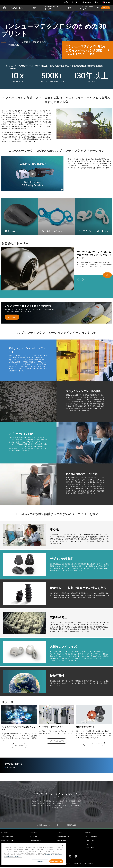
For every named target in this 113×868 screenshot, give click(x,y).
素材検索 (72, 825)
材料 (69, 8)
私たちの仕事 (5, 833)
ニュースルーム (34, 833)
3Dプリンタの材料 (91, 837)
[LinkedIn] (70, 857)
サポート (75, 2)
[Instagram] (76, 857)
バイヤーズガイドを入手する (56, 741)
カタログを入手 (19, 746)
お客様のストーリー (63, 837)
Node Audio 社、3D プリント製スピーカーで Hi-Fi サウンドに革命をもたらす (94, 255)
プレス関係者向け (35, 840)
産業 (34, 8)
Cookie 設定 (40, 861)
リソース (60, 833)
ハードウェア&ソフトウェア (51, 8)
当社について (87, 2)
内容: (66, 2)
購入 (96, 2)
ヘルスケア (89, 844)
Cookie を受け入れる (56, 861)
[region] (34, 854)
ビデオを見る (12, 317)
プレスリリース (34, 837)
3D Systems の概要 (7, 837)
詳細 (107, 275)
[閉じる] (63, 845)
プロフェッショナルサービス (87, 8)
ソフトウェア (90, 840)
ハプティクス (90, 848)
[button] (55, 290)
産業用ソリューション (8, 840)
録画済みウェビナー (63, 840)
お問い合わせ (106, 8)
